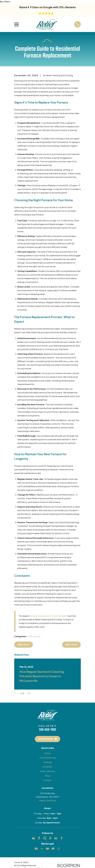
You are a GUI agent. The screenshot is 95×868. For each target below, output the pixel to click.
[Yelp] (50, 838)
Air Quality (47, 767)
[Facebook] (39, 838)
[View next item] (28, 693)
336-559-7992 (48, 730)
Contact (48, 780)
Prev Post (24, 645)
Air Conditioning (47, 758)
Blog (47, 776)
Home (48, 753)
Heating (48, 762)
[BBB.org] (62, 838)
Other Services (48, 771)
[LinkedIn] (56, 838)
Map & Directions (47, 800)
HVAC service (34, 636)
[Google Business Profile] (33, 838)
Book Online (47, 739)
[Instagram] (45, 838)
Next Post (71, 645)
